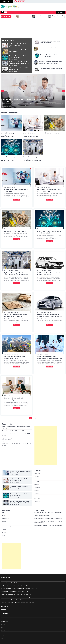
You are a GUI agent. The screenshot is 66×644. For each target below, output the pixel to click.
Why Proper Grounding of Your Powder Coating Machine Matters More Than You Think (19, 63)
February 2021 (37, 499)
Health (3, 524)
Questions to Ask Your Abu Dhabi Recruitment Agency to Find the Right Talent (49, 357)
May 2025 (37, 479)
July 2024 (36, 490)
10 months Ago (15, 52)
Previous (2, 91)
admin (5, 102)
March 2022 (37, 496)
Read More (16, 200)
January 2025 (37, 488)
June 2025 (37, 476)
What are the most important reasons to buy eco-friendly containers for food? (30, 16)
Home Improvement (6, 527)
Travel (3, 535)
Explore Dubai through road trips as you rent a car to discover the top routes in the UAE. (49, 316)
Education (4, 521)
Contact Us (3, 609)
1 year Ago (42, 354)
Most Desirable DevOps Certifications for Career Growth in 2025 (49, 232)
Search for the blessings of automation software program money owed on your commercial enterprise (14, 16)
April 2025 (37, 482)
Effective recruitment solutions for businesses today (14, 399)
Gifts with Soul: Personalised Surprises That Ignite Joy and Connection (15, 316)
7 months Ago (15, 47)
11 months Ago (15, 59)
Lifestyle (4, 530)
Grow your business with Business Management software (45, 16)
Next (64, 91)
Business (4, 516)
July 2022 (36, 493)
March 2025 (37, 485)
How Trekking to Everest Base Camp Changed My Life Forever (14, 357)
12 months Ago (10, 354)
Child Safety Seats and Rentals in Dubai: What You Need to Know (48, 274)
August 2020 (37, 502)
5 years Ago (12, 133)
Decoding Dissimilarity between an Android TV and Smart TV (16, 190)
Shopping (4, 532)
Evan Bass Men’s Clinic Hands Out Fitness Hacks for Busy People (25, 99)
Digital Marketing (6, 518)
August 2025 (37, 473)
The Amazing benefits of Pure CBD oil (18, 50)
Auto (3, 513)
